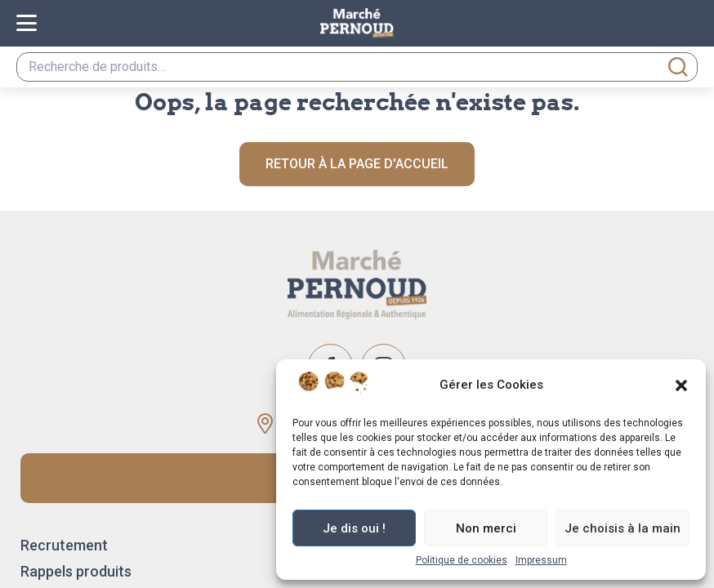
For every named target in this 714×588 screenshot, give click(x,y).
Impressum (541, 560)
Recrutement (64, 545)
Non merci (486, 528)
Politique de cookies (462, 560)
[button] (681, 385)
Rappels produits (76, 571)
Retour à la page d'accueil (357, 164)
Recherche (678, 67)
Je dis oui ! (354, 528)
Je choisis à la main (623, 528)
